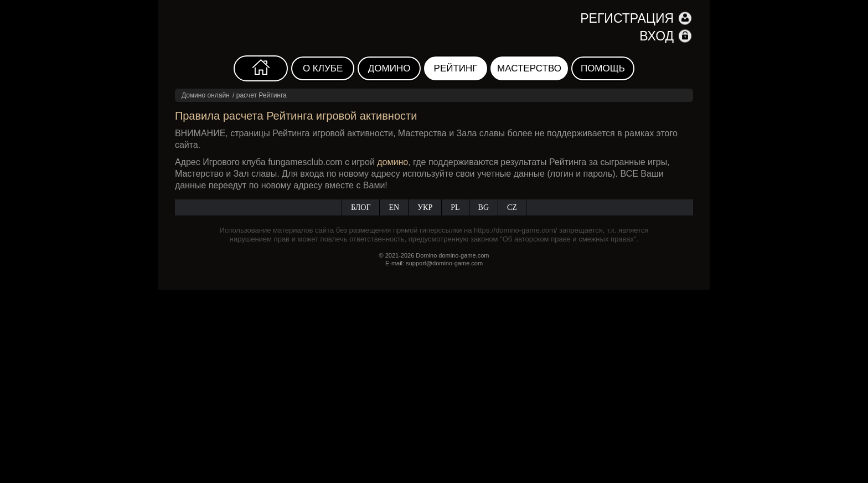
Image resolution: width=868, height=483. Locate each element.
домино (392, 162)
